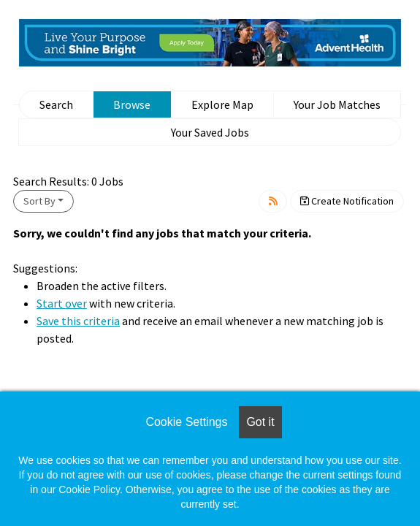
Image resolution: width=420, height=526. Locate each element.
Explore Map (222, 104)
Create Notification (347, 201)
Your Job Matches (337, 104)
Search (56, 104)
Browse (132, 104)
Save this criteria (78, 321)
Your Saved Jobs (210, 132)
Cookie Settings (186, 422)
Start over (62, 303)
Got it (260, 422)
